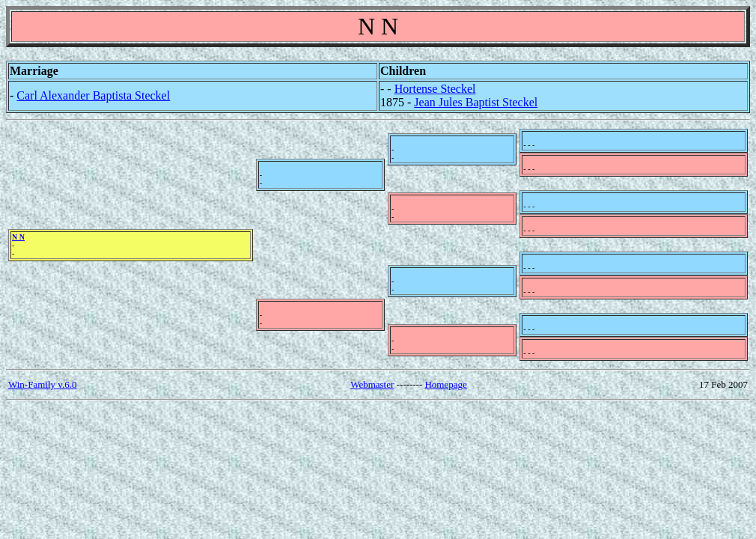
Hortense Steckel (435, 89)
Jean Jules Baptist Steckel (476, 102)
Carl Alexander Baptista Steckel (93, 95)
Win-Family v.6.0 (42, 384)
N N (18, 237)
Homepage (445, 384)
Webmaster (372, 384)
